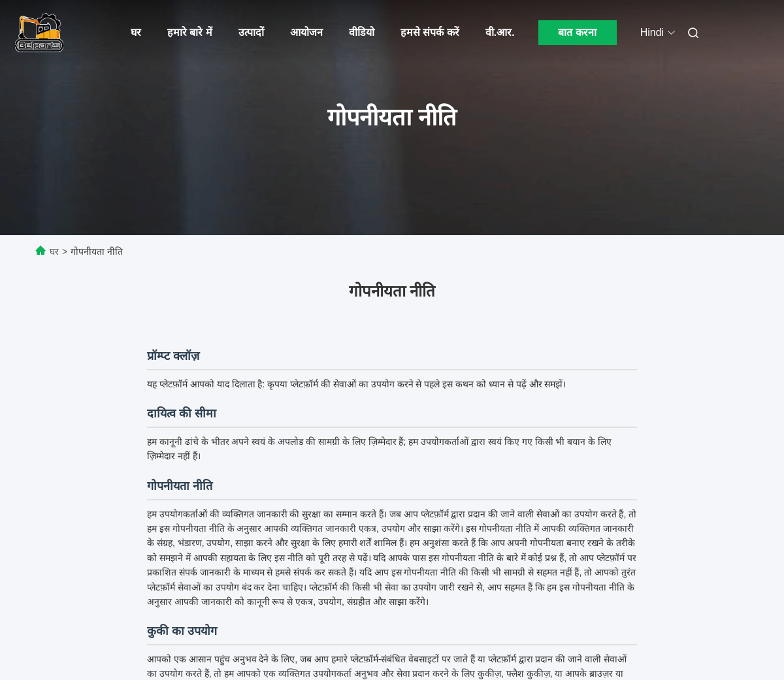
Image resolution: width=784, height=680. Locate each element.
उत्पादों (251, 32)
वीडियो (362, 32)
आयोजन (306, 32)
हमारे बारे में (190, 32)
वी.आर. (500, 32)
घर (136, 32)
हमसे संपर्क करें (430, 32)
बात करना (577, 32)
